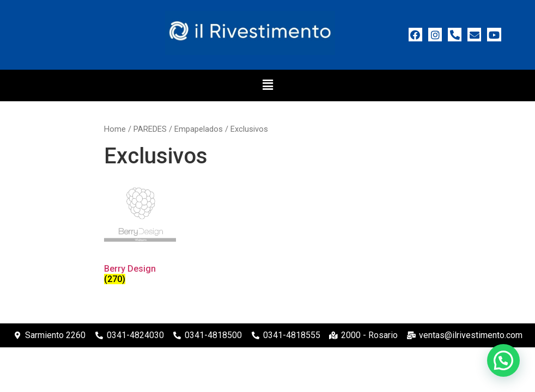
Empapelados (199, 129)
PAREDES (150, 129)
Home (115, 129)
